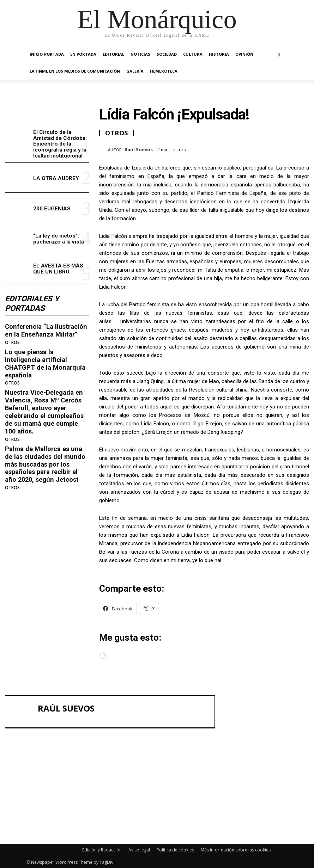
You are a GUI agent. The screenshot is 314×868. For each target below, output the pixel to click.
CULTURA (193, 54)
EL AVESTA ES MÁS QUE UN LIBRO (58, 268)
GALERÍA (135, 71)
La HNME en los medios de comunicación (75, 71)
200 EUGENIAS (52, 208)
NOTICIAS (140, 54)
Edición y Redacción (102, 849)
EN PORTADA (83, 54)
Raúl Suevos (139, 150)
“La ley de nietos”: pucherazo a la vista (58, 238)
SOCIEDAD (167, 54)
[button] (279, 54)
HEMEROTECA (164, 71)
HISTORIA (219, 54)
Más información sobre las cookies (236, 849)
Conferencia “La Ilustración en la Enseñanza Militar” (45, 330)
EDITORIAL (113, 54)
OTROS (12, 341)
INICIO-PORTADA (47, 54)
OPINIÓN (244, 54)
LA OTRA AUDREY (56, 178)
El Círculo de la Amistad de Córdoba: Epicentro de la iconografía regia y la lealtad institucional (59, 144)
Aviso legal (139, 849)
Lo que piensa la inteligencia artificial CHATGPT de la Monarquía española (46, 358)
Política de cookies (175, 849)
